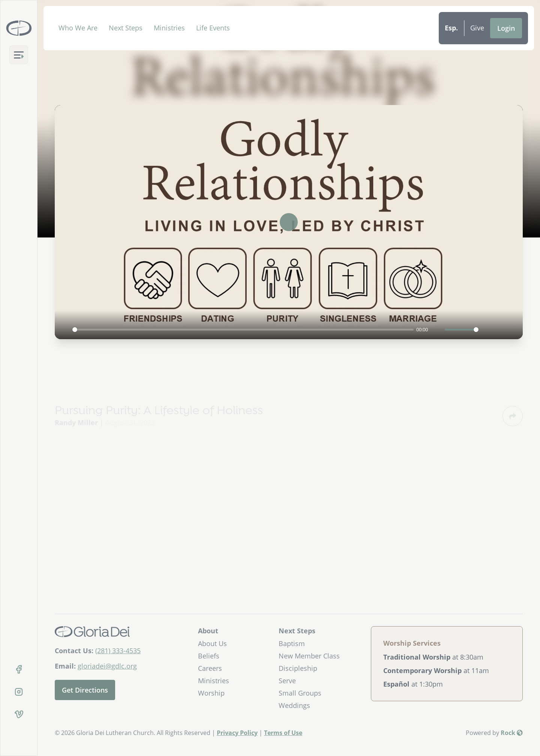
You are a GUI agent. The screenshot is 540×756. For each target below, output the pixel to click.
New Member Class (309, 656)
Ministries (169, 28)
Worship (211, 693)
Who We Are (78, 28)
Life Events (213, 28)
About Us (212, 643)
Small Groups (300, 693)
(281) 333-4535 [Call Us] (118, 651)
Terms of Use (283, 733)
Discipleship (298, 668)
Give (477, 28)
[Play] (64, 329)
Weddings (294, 705)
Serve (287, 681)
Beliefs (209, 656)
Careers (210, 668)
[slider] (243, 330)
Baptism (292, 643)
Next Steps (126, 28)
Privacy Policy (237, 733)
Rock (512, 733)
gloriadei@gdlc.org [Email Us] (107, 666)
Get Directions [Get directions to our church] (85, 690)
